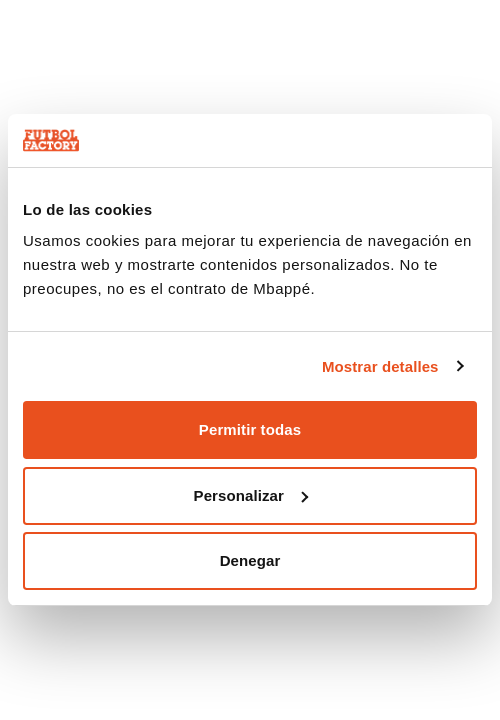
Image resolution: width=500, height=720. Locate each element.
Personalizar (251, 495)
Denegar (250, 560)
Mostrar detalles (380, 366)
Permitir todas (250, 429)
